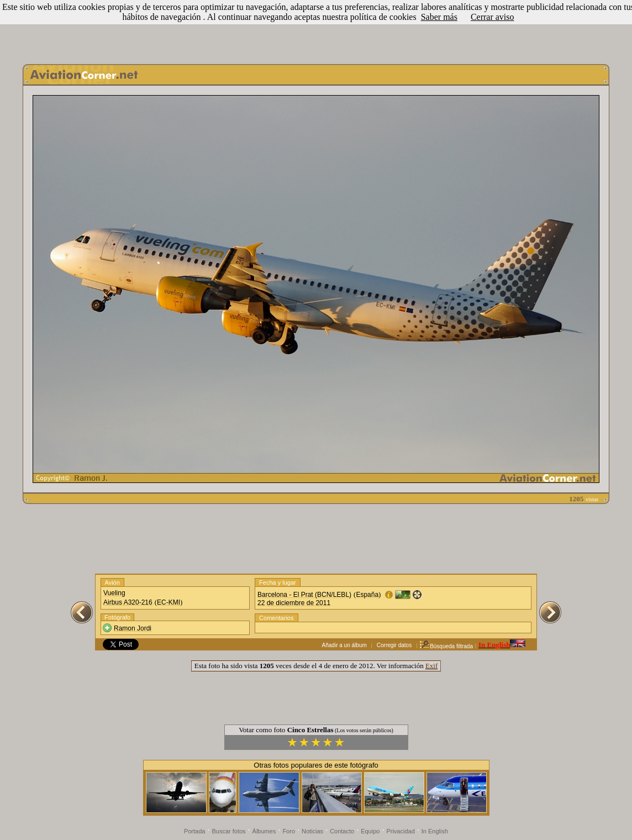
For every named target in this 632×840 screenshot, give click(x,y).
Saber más (439, 17)
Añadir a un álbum (344, 645)
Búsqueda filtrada (446, 646)
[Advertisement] (316, 29)
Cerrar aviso (493, 17)
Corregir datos (394, 645)
